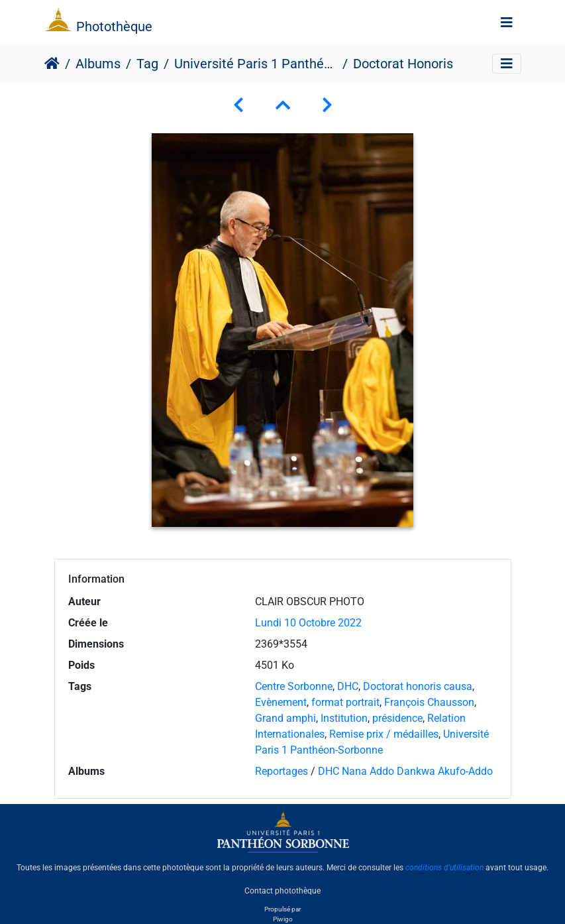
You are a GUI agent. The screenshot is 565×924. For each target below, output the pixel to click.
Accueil (52, 64)
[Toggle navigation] (507, 23)
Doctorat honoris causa (418, 686)
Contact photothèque (282, 890)
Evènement (281, 702)
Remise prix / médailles (384, 734)
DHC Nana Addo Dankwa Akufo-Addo (405, 771)
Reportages (282, 771)
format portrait (345, 702)
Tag (147, 64)
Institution (344, 718)
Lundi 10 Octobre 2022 (308, 623)
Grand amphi (285, 718)
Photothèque (114, 27)
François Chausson (429, 702)
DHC (348, 686)
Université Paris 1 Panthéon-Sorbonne (256, 64)
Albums (98, 64)
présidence (397, 718)
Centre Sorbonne (294, 686)
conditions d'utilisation (444, 868)
